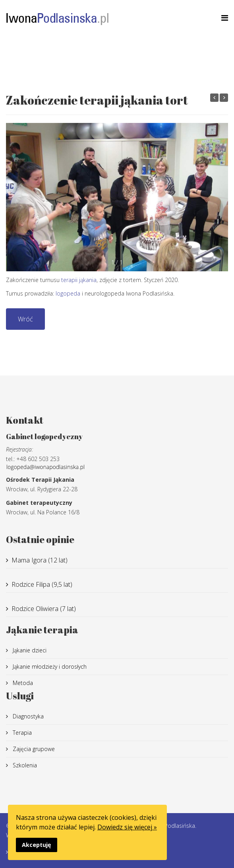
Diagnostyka (27, 716)
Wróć (25, 319)
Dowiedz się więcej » (127, 827)
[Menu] (225, 18)
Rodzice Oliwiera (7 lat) (44, 609)
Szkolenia (24, 765)
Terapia (21, 733)
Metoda (22, 683)
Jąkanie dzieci (29, 650)
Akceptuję (37, 845)
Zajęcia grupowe (33, 749)
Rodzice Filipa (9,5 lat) (42, 584)
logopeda (68, 293)
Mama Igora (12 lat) (40, 560)
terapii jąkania (79, 280)
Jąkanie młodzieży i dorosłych (49, 667)
